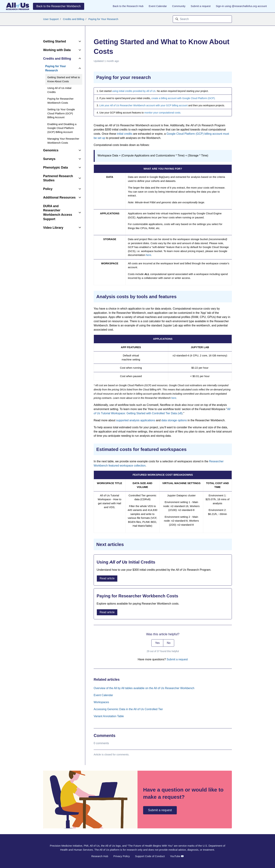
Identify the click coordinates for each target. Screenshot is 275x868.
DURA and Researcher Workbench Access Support (58, 213)
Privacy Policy (122, 856)
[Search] (202, 19)
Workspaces (101, 702)
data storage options (174, 420)
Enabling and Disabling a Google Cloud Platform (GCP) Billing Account (62, 128)
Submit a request (201, 6)
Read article (107, 578)
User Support (51, 19)
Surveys (49, 159)
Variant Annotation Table (109, 716)
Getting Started (55, 41)
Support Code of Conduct (150, 856)
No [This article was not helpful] (169, 643)
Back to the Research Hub (128, 6)
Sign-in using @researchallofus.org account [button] (241, 6)
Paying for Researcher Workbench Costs (60, 101)
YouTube (177, 856)
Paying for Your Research (103, 19)
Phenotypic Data (56, 167)
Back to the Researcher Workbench (59, 6)
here (149, 255)
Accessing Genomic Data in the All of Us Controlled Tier (128, 709)
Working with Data (57, 50)
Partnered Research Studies (58, 178)
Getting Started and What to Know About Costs (64, 79)
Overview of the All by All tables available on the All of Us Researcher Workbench (144, 688)
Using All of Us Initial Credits (59, 90)
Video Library (53, 228)
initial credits (125, 134)
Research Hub (100, 856)
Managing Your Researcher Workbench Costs (63, 141)
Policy (48, 189)
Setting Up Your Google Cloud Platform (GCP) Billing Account (61, 113)
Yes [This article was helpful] (157, 643)
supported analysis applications (136, 420)
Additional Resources (59, 197)
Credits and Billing (74, 19)
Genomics (51, 150)
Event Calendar (158, 6)
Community (179, 6)
